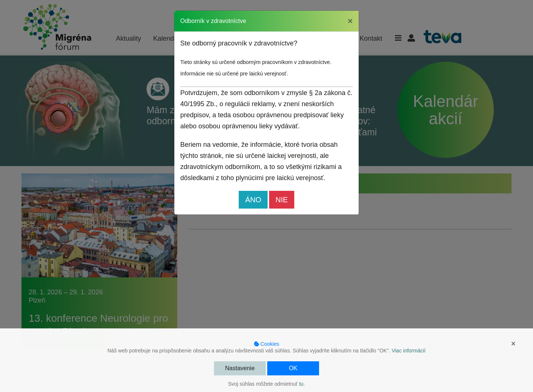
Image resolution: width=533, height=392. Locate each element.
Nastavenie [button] (240, 368)
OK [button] (293, 368)
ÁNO (253, 200)
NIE (281, 200)
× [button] (513, 344)
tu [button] (301, 384)
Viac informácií (409, 351)
